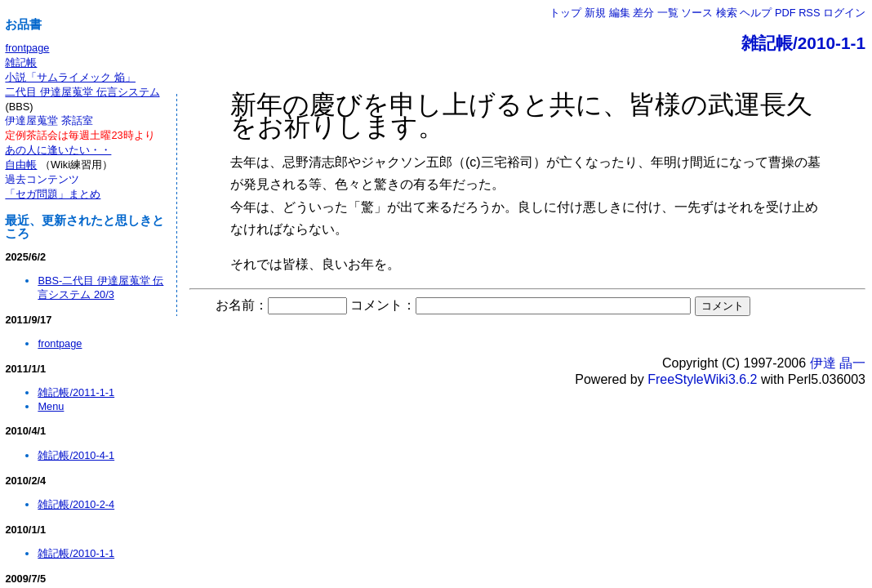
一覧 (668, 13)
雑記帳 (21, 62)
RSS (809, 13)
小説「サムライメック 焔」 (70, 77)
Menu (51, 406)
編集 (620, 13)
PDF (785, 13)
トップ (565, 13)
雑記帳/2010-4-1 (76, 455)
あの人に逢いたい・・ (58, 150)
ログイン (844, 13)
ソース (697, 13)
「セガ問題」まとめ (53, 194)
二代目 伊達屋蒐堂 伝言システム (82, 92)
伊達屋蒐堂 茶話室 (49, 120)
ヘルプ (756, 13)
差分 (643, 13)
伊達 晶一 (838, 363)
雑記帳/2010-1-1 (803, 43)
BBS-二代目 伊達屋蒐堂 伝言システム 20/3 (100, 287)
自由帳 (21, 165)
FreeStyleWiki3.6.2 (702, 379)
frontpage (27, 48)
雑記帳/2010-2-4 (76, 504)
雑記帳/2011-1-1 (76, 392)
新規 (595, 13)
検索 (727, 13)
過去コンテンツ (42, 179)
